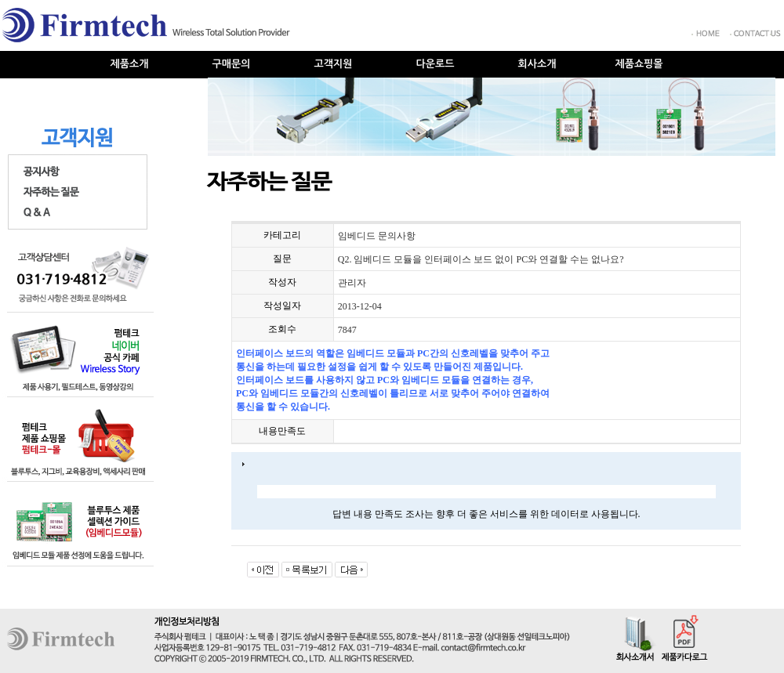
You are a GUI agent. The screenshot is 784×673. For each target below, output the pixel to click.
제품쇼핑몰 (639, 64)
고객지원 (334, 64)
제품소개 (130, 64)
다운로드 (436, 64)
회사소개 (537, 64)
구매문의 (232, 64)
